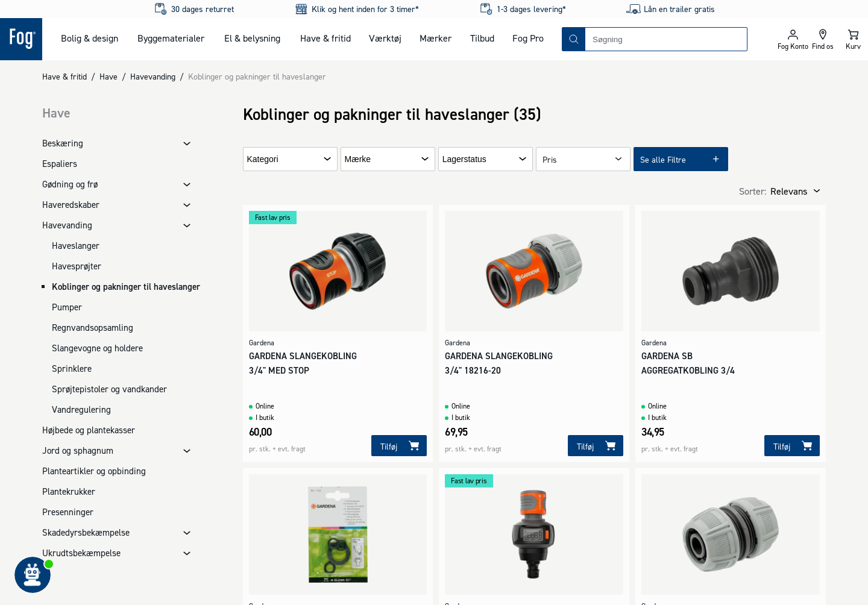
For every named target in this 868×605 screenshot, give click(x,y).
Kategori (263, 159)
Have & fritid (325, 38)
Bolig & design (90, 38)
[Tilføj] (399, 446)
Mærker (436, 38)
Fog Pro (528, 38)
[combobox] (666, 39)
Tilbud (482, 38)
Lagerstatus (464, 159)
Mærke (358, 159)
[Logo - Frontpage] (21, 39)
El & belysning (252, 38)
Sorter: (753, 191)
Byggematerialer (171, 38)
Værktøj (385, 38)
